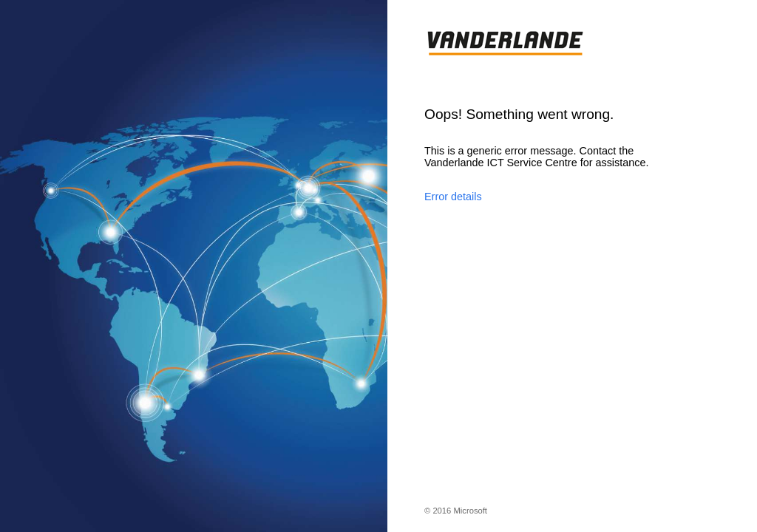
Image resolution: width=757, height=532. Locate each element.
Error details (453, 197)
